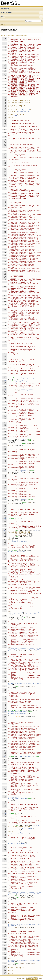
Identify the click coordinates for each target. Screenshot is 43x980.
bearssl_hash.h (23, 111)
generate (25, 471)
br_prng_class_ (27, 378)
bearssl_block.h (23, 110)
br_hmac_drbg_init (15, 613)
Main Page (5, 9)
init (23, 439)
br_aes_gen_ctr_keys (23, 828)
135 (4, 381)
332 (4, 825)
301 (4, 757)
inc (2, 25)
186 (4, 499)
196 (4, 519)
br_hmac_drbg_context (18, 541)
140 (4, 390)
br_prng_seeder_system (17, 799)
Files (22, 17)
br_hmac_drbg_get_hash (17, 712)
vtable (36, 531)
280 (4, 712)
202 (4, 531)
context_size (27, 390)
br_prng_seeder (27, 757)
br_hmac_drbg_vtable (16, 552)
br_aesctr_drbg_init (16, 893)
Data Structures (22, 13)
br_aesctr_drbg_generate (18, 924)
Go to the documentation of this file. (14, 36)
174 (4, 471)
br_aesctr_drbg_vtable (17, 843)
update (24, 499)
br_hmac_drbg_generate (17, 649)
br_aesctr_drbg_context (19, 833)
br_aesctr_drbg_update (17, 960)
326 (4, 814)
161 (4, 439)
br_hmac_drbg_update (16, 683)
